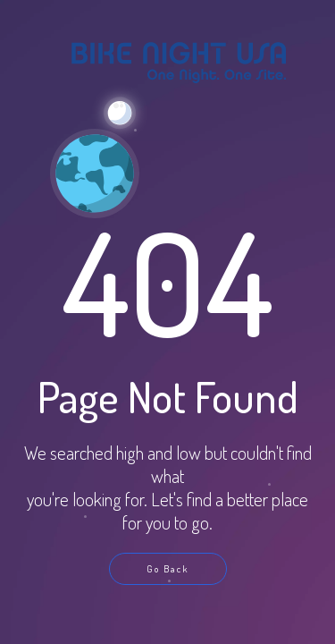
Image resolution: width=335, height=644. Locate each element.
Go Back (167, 569)
